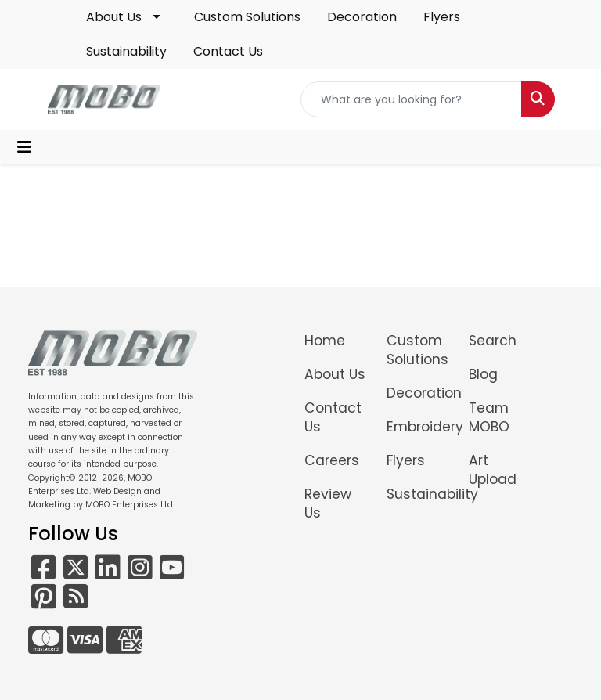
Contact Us (228, 51)
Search (493, 341)
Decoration (362, 17)
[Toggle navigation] (24, 147)
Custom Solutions (247, 17)
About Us (114, 17)
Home (325, 341)
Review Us (328, 503)
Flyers (442, 17)
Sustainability (126, 51)
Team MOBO (489, 417)
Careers (332, 460)
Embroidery (418, 427)
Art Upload (493, 470)
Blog (483, 374)
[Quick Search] (411, 99)
